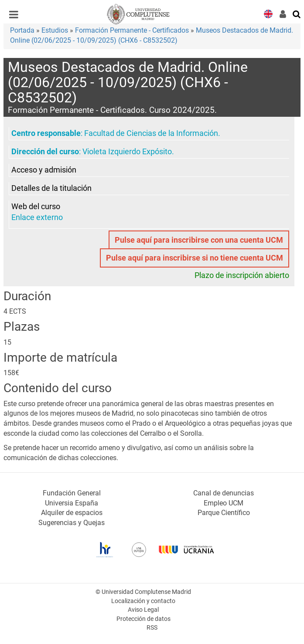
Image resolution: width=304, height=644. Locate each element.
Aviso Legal (143, 610)
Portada (22, 30)
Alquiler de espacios (72, 513)
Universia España (72, 503)
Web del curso (36, 207)
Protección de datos (143, 619)
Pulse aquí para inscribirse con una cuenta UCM (199, 240)
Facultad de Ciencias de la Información (151, 133)
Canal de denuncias (224, 493)
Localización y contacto (143, 601)
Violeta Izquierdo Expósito (127, 152)
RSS (152, 628)
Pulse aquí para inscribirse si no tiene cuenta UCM (195, 258)
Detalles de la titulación (51, 188)
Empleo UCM (224, 503)
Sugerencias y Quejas (72, 523)
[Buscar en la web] (297, 14)
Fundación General (72, 493)
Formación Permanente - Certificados (132, 30)
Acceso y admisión (44, 170)
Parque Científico (224, 513)
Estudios (55, 30)
